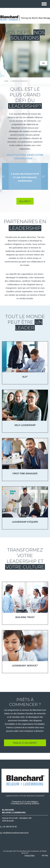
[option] (25, 176)
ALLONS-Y (25, 201)
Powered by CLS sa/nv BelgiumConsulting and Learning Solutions (25, 803)
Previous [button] (4, 176)
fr (43, 63)
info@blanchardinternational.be (16, 833)
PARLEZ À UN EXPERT (25, 743)
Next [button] (44, 176)
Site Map (45, 856)
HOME (6, 81)
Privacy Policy (30, 856)
